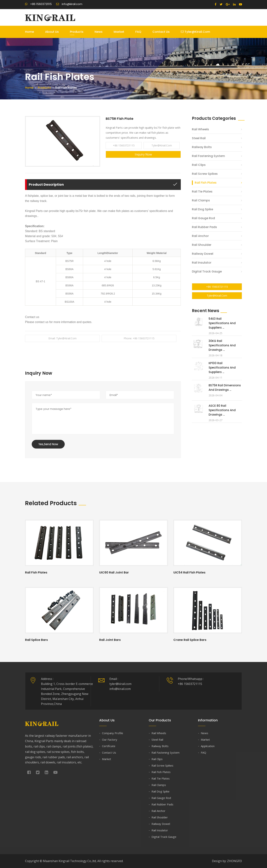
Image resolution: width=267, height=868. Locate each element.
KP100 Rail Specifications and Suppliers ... (222, 368)
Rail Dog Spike (202, 209)
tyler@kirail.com (195, 32)
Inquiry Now (143, 154)
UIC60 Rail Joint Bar (114, 572)
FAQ (138, 32)
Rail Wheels (200, 129)
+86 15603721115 (38, 4)
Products (77, 32)
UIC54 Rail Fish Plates (189, 572)
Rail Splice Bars (36, 640)
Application (208, 746)
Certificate (109, 746)
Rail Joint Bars (110, 640)
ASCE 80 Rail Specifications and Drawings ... (222, 410)
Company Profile (113, 733)
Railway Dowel (203, 254)
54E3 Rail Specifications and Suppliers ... (222, 323)
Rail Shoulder (202, 245)
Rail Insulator (202, 263)
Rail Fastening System (208, 156)
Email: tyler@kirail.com (62, 338)
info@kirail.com (69, 4)
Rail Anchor (200, 236)
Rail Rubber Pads (204, 227)
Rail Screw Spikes (205, 174)
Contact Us (161, 32)
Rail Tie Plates (202, 192)
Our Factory (110, 740)
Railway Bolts (202, 147)
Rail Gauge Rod (203, 218)
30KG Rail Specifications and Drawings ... (222, 345)
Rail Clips (199, 165)
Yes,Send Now (48, 444)
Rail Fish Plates (206, 183)
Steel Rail (199, 138)
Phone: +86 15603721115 (139, 338)
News (99, 32)
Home (29, 32)
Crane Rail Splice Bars (190, 640)
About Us (52, 32)
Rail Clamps (201, 200)
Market (119, 32)
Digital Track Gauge (207, 271)
